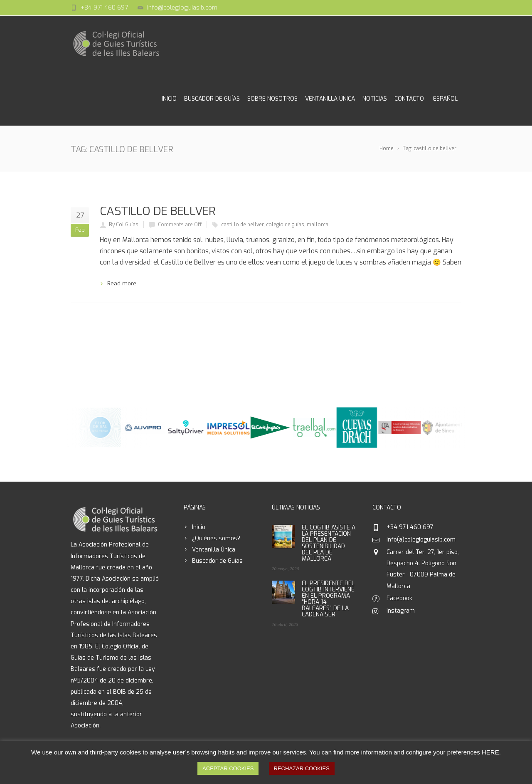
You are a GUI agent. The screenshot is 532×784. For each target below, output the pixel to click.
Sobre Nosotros (272, 99)
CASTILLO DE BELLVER (158, 211)
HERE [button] (490, 752)
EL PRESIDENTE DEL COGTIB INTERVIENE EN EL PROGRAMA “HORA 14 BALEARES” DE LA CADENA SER (328, 599)
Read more (122, 283)
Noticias (375, 99)
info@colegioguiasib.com (182, 7)
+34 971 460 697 (104, 7)
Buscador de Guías (212, 99)
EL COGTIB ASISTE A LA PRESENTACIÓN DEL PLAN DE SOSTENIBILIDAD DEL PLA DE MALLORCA (329, 543)
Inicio (169, 99)
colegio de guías (285, 225)
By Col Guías (124, 225)
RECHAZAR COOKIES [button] (302, 768)
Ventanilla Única (330, 99)
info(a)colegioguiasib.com (421, 540)
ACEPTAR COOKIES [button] (228, 768)
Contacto (409, 99)
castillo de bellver (242, 225)
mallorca (318, 225)
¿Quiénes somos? (216, 538)
